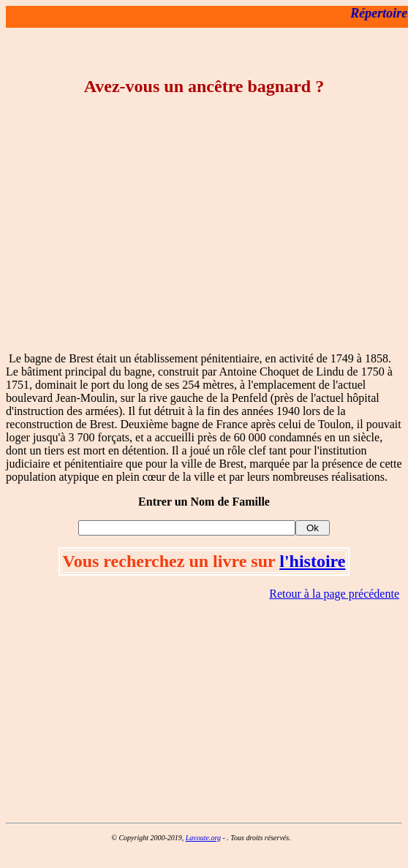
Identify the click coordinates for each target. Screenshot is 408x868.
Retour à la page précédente (334, 594)
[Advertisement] (204, 238)
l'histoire (312, 561)
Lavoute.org (203, 838)
